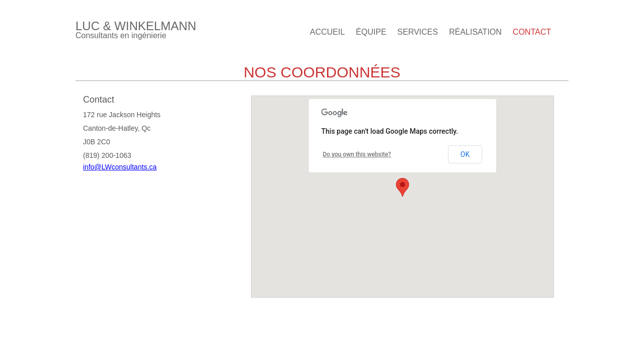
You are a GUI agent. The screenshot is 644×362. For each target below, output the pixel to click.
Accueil (327, 32)
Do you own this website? (357, 154)
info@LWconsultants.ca (120, 167)
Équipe (371, 32)
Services (418, 32)
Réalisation (475, 32)
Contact (532, 32)
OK (465, 154)
